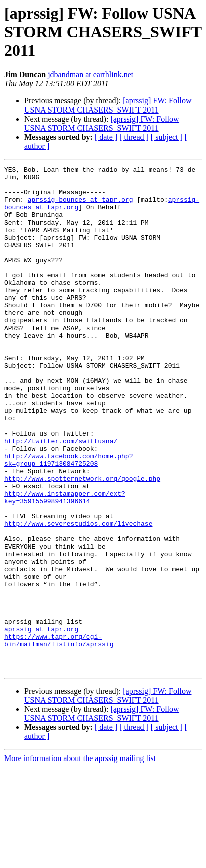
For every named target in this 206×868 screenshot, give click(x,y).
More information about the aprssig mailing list (80, 859)
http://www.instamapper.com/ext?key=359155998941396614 (65, 564)
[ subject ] (167, 137)
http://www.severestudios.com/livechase (78, 596)
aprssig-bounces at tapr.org (80, 207)
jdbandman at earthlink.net (90, 75)
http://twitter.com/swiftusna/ (61, 496)
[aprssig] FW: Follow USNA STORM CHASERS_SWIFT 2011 (108, 105)
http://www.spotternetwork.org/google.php (82, 541)
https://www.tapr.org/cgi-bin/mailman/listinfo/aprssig (59, 736)
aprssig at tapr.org (41, 722)
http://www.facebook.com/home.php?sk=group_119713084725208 (68, 519)
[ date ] (106, 137)
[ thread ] (134, 137)
